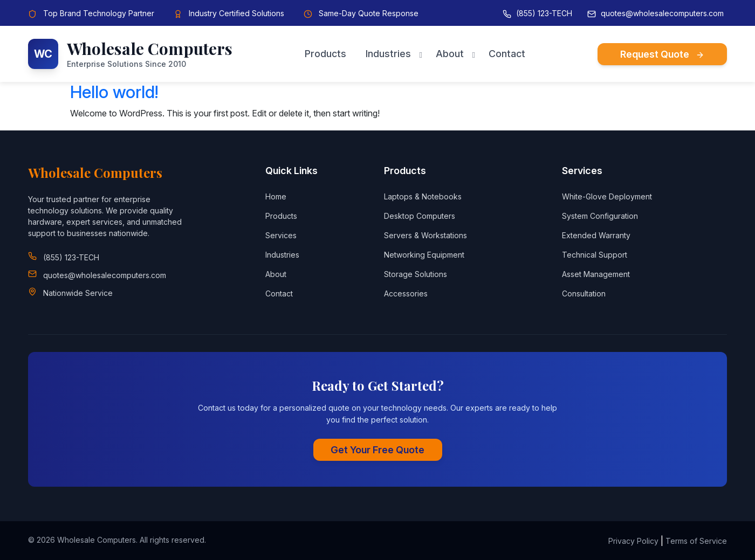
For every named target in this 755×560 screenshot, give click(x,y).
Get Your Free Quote (377, 450)
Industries (388, 54)
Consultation (584, 293)
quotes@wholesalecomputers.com (662, 13)
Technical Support (595, 255)
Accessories (406, 293)
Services (281, 235)
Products (325, 54)
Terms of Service (696, 541)
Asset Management (596, 274)
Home (276, 196)
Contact (507, 54)
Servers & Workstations (425, 235)
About (450, 54)
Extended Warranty (596, 235)
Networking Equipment (424, 255)
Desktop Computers (420, 216)
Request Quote (662, 54)
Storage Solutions (416, 274)
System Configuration (600, 216)
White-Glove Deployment (607, 196)
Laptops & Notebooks (423, 196)
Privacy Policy (633, 541)
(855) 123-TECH (544, 13)
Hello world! (114, 92)
